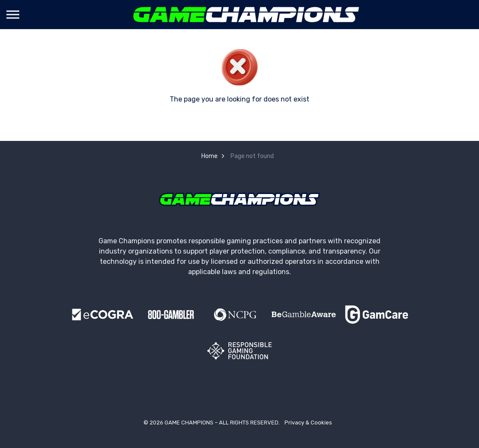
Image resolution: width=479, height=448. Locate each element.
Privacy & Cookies (308, 423)
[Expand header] (13, 15)
